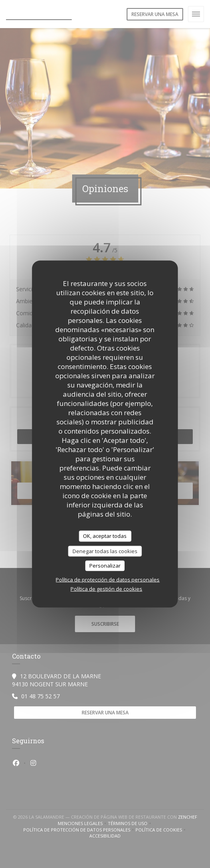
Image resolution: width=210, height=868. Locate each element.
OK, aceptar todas (105, 536)
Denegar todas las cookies (105, 551)
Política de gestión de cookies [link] (106, 588)
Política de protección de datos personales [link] (108, 579)
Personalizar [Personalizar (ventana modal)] (105, 566)
